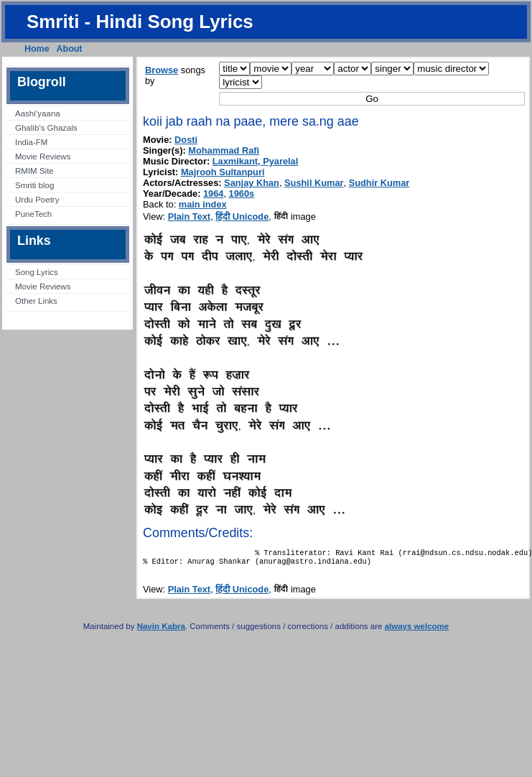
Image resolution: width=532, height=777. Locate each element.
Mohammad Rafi (224, 150)
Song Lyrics (37, 272)
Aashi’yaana (38, 113)
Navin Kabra (161, 631)
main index (203, 204)
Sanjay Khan (252, 183)
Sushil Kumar (314, 183)
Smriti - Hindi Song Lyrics (140, 22)
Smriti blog (34, 185)
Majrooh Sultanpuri (223, 172)
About (70, 49)
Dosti (186, 140)
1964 (213, 194)
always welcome (417, 631)
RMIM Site (34, 171)
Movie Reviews (43, 157)
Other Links (36, 301)
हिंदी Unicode (242, 217)
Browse (162, 70)
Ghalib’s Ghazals (46, 128)
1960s (242, 194)
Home (37, 49)
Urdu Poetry (37, 200)
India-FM (31, 142)
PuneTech (33, 214)
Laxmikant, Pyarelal (256, 161)
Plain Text (190, 217)
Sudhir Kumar (379, 183)
